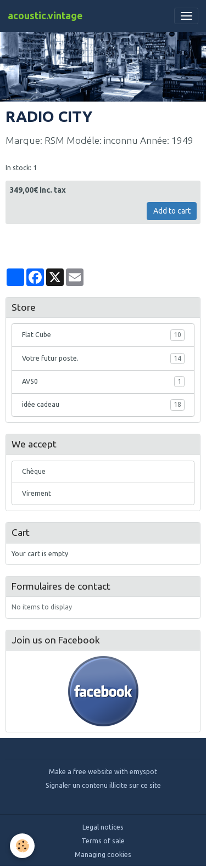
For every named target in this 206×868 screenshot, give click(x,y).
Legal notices (103, 827)
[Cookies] (22, 846)
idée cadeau (103, 405)
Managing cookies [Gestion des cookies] (103, 855)
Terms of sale (103, 841)
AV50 (103, 382)
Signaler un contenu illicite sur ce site (103, 785)
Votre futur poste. (103, 359)
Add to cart (172, 211)
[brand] (45, 16)
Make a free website (81, 772)
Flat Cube (103, 335)
